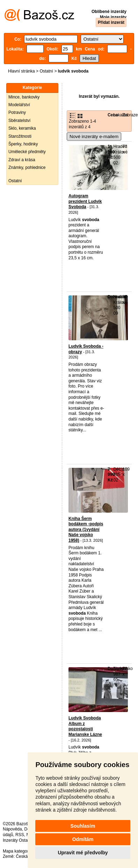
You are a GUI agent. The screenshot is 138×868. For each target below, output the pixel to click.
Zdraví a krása (22, 160)
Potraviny (17, 112)
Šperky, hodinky (23, 144)
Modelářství (19, 105)
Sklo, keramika (22, 128)
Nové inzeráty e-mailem (94, 136)
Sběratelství (19, 121)
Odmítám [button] (83, 839)
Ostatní (46, 71)
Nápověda (12, 829)
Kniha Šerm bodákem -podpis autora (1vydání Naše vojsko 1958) (86, 529)
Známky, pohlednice (27, 168)
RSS (20, 835)
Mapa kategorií (17, 851)
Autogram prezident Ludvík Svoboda (85, 201)
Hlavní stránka (21, 71)
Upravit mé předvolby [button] (83, 853)
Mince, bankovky (24, 97)
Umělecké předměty (27, 152)
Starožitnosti (20, 136)
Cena (113, 115)
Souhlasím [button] (83, 826)
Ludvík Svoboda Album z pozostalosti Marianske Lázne (85, 726)
